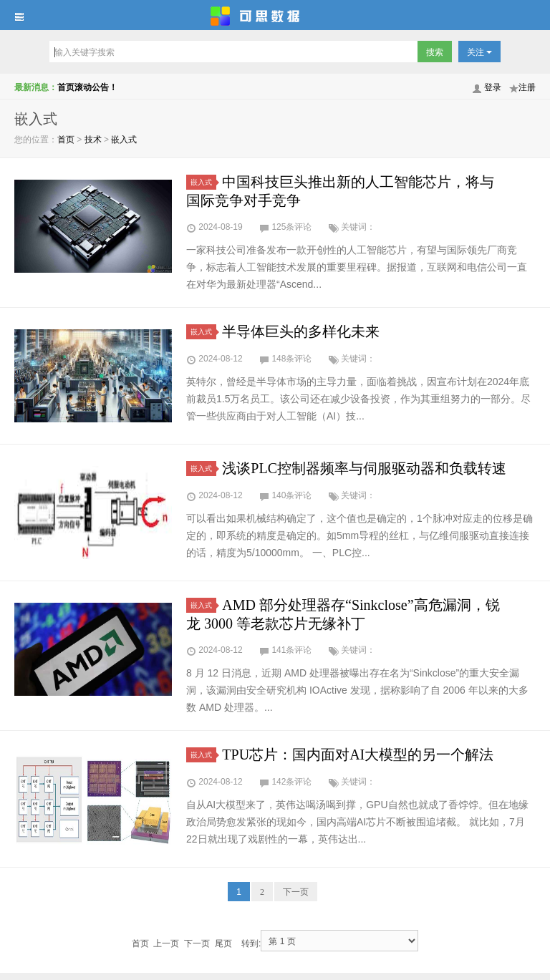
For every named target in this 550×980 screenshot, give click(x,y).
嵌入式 (124, 140)
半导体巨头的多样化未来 (301, 331)
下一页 (296, 892)
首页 (66, 140)
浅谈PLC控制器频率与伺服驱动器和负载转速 (364, 468)
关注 (479, 52)
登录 (493, 87)
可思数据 (275, 15)
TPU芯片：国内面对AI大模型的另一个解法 (358, 755)
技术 (93, 140)
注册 (527, 87)
